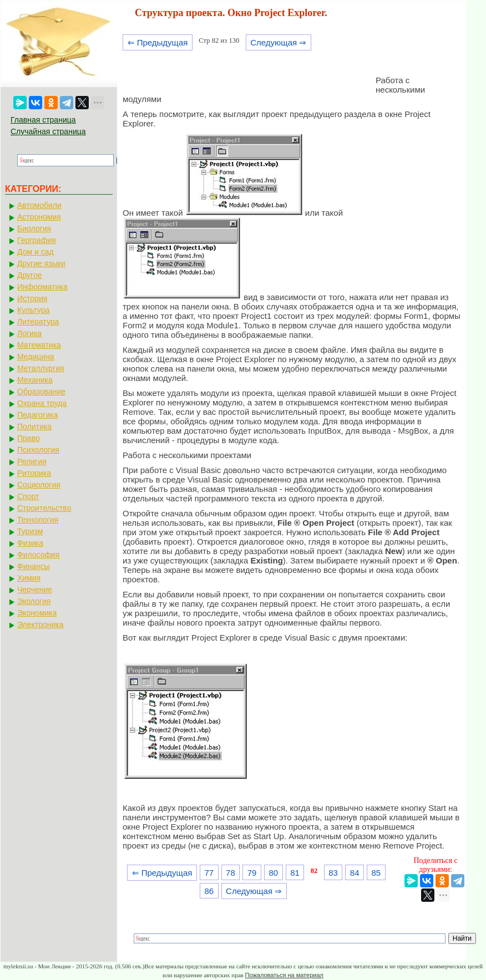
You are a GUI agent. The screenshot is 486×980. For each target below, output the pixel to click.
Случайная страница (48, 131)
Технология (38, 520)
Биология (34, 229)
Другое (29, 275)
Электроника (40, 624)
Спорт (28, 496)
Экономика (37, 613)
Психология (38, 450)
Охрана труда (42, 403)
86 (209, 891)
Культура (33, 310)
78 (231, 873)
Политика (34, 426)
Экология (34, 601)
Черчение (35, 590)
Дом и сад (36, 252)
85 (376, 873)
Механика (35, 380)
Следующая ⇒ (278, 42)
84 (355, 873)
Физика (30, 543)
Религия (32, 461)
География (37, 240)
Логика (29, 333)
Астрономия (39, 217)
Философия (38, 555)
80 (273, 873)
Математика (39, 345)
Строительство (44, 508)
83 (333, 873)
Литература (38, 322)
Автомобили (39, 205)
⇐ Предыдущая (158, 42)
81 (295, 873)
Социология (39, 485)
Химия (29, 578)
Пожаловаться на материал (284, 975)
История (32, 298)
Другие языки (41, 263)
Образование (41, 392)
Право (29, 438)
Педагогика (37, 415)
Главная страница (43, 120)
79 (252, 873)
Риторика (34, 473)
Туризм (30, 531)
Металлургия (41, 368)
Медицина (36, 357)
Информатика (42, 287)
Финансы (34, 566)
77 (209, 873)
